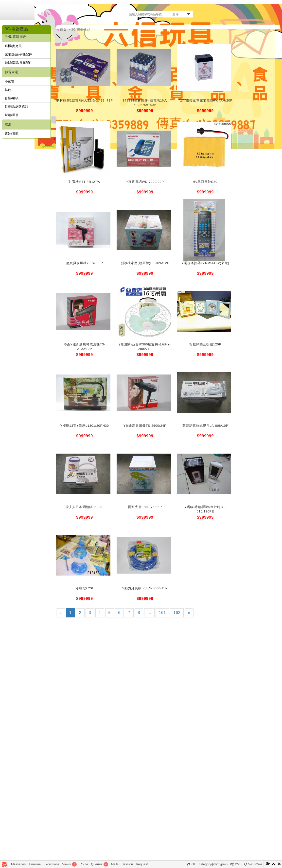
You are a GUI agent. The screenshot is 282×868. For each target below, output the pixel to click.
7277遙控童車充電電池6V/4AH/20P (205, 100)
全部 (176, 14)
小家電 (9, 81)
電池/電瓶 (12, 134)
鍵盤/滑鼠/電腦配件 (18, 63)
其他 (8, 90)
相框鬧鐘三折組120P (205, 344)
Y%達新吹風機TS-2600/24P (145, 426)
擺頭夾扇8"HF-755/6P (145, 507)
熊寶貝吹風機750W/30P (85, 263)
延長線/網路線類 (16, 107)
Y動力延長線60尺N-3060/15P (145, 588)
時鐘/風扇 (12, 115)
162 (177, 613)
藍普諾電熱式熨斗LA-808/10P (205, 426)
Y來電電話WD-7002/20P (145, 182)
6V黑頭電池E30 (205, 182)
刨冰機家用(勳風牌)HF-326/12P (145, 263)
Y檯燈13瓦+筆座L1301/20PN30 (84, 426)
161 (162, 613)
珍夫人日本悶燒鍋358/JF (85, 507)
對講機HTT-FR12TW (84, 182)
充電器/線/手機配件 (18, 54)
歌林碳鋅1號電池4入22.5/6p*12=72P (85, 100)
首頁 (63, 29)
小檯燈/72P (85, 588)
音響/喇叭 (12, 98)
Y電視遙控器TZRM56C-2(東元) (205, 263)
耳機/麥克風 (13, 46)
